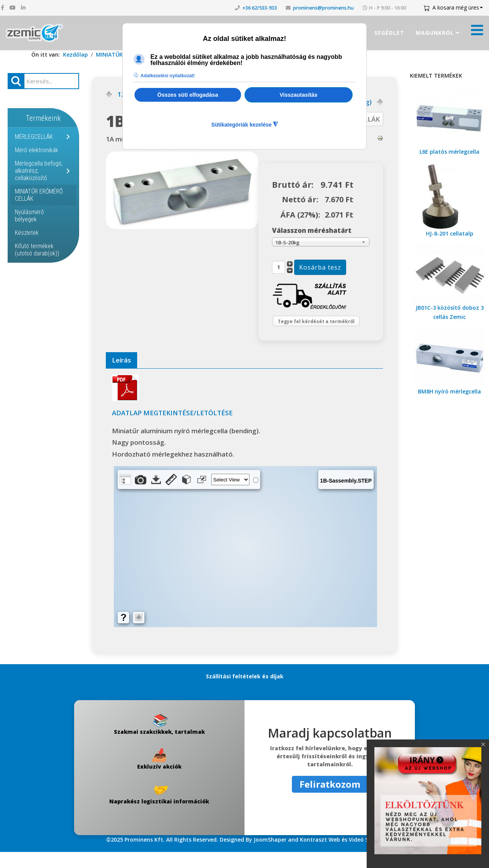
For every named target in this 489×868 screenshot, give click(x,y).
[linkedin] (23, 7)
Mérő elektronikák (36, 150)
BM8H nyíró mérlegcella (449, 391)
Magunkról (435, 33)
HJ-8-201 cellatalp (450, 233)
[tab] (121, 376)
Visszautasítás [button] (299, 95)
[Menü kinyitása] (477, 32)
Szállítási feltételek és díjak (245, 692)
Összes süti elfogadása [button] (188, 95)
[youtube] (13, 7)
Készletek (27, 233)
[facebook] (2, 7)
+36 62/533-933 (260, 8)
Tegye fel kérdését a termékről (309, 329)
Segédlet (389, 33)
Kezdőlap (75, 54)
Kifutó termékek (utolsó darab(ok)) (37, 250)
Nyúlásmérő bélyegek (29, 216)
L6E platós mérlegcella (449, 152)
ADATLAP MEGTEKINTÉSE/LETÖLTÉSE (172, 429)
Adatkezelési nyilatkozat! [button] (168, 76)
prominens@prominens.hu (323, 8)
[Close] (483, 744)
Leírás (121, 376)
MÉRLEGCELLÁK (34, 137)
